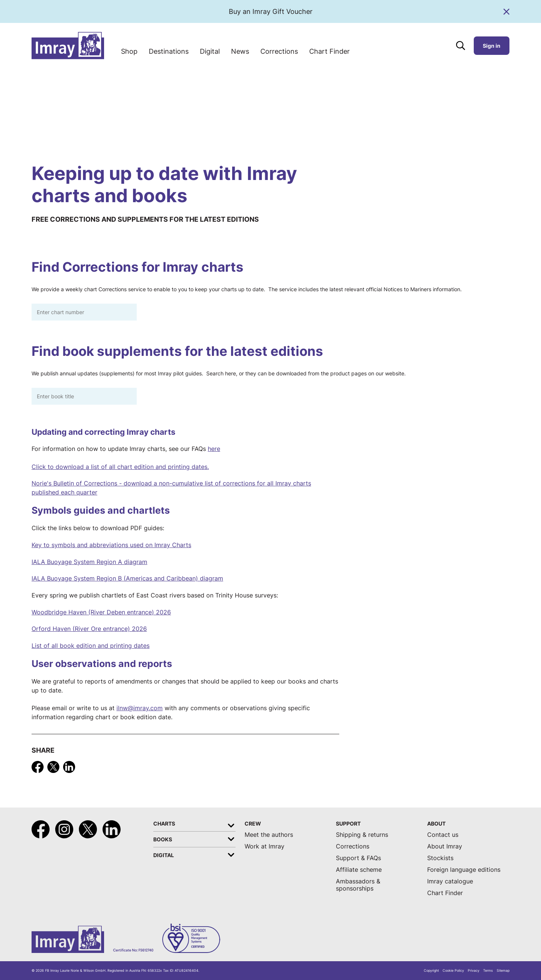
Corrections (279, 51)
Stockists (440, 858)
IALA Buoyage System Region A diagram (89, 562)
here (214, 449)
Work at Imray (264, 846)
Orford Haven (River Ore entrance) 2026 (89, 629)
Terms (488, 971)
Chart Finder (329, 51)
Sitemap (503, 971)
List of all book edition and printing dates (91, 646)
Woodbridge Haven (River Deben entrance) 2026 (101, 612)
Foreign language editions (464, 870)
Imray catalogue (450, 881)
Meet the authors (269, 835)
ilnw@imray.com (140, 708)
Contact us (443, 835)
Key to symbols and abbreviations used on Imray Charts (111, 545)
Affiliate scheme (359, 870)
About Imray (445, 846)
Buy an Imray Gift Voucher (271, 11)
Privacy (474, 971)
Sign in (492, 46)
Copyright (431, 971)
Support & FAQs (358, 858)
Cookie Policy (453, 971)
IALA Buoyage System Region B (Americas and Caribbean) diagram (127, 578)
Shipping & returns (362, 835)
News (240, 51)
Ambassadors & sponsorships (358, 885)
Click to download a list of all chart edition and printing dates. (120, 467)
